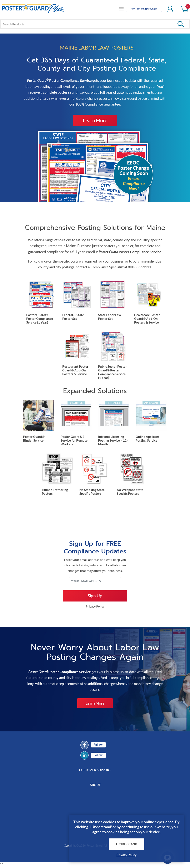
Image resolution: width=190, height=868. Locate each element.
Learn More (95, 120)
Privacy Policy (126, 855)
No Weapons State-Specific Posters (131, 492)
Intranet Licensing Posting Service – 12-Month (113, 441)
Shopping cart (184, 9)
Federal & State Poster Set (73, 317)
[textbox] (95, 24)
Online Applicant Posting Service (147, 439)
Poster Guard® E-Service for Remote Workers (74, 441)
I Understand (127, 844)
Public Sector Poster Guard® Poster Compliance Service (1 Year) (112, 372)
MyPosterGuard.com (144, 9)
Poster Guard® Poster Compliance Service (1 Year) (40, 319)
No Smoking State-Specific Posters (92, 492)
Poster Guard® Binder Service (34, 439)
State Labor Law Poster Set (110, 317)
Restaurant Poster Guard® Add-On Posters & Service (75, 370)
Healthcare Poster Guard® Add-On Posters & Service (147, 319)
